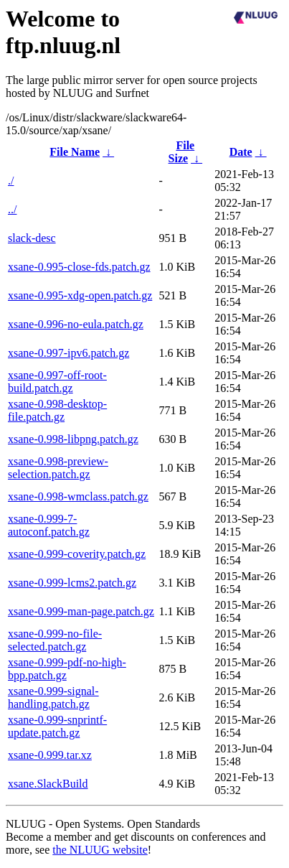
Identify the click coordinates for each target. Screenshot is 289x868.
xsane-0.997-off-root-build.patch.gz (57, 382)
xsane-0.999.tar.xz (50, 755)
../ (12, 209)
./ (11, 181)
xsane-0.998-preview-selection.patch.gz (58, 468)
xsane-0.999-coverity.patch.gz (77, 554)
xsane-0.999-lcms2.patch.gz (72, 583)
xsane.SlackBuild (48, 784)
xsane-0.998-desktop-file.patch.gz (57, 410)
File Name (75, 152)
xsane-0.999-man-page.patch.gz (81, 611)
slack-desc (32, 238)
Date (241, 152)
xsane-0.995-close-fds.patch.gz (79, 267)
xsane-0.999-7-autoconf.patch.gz (49, 525)
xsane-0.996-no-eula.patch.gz (76, 324)
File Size (182, 152)
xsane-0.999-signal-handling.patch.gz (53, 697)
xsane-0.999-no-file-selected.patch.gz (55, 640)
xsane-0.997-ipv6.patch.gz (68, 353)
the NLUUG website (100, 850)
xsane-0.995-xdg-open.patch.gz (80, 295)
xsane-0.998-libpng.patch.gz (73, 439)
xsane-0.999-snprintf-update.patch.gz (57, 726)
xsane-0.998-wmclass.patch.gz (78, 496)
